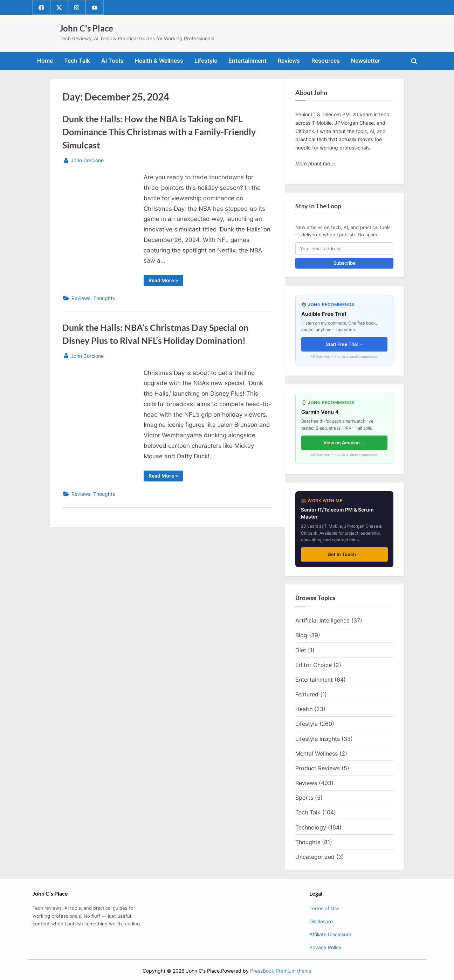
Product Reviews (318, 768)
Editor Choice (314, 665)
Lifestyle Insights (318, 739)
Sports (304, 798)
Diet (301, 650)
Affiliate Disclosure (330, 934)
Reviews (289, 61)
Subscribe (345, 263)
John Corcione (87, 160)
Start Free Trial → (345, 344)
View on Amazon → (344, 443)
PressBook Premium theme (281, 971)
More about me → (316, 163)
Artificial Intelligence (322, 621)
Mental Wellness (317, 753)
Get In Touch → (345, 554)
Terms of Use (324, 909)
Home (45, 61)
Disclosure (321, 921)
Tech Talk (77, 61)
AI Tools (112, 61)
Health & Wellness (159, 61)
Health (304, 709)
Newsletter (366, 61)
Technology (311, 827)
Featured (307, 694)
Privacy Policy (325, 947)
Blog (301, 635)
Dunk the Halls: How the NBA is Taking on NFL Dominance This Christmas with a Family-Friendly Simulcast (159, 132)
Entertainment (247, 61)
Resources (326, 61)
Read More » (166, 282)
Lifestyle (206, 61)
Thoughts (104, 298)
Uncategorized (315, 857)
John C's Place (86, 28)
